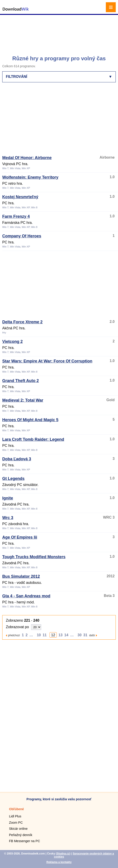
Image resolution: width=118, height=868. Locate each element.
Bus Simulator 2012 (21, 576)
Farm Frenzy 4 (16, 216)
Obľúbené (16, 809)
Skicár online (18, 829)
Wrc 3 (8, 518)
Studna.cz (63, 854)
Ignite (8, 498)
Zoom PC (16, 823)
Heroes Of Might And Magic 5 (30, 420)
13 (61, 635)
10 (39, 635)
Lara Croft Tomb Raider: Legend (33, 439)
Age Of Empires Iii (20, 537)
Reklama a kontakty (59, 862)
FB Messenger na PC (25, 841)
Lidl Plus (15, 816)
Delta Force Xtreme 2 (22, 322)
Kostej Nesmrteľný (20, 197)
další (92, 635)
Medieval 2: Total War (23, 400)
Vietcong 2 (12, 342)
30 (79, 635)
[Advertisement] (60, 33)
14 (66, 635)
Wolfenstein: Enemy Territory (30, 177)
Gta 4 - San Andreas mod (26, 596)
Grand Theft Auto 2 (20, 381)
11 (45, 635)
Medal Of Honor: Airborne (27, 158)
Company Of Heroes (22, 236)
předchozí (14, 635)
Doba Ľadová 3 (17, 459)
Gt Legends (13, 479)
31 (85, 635)
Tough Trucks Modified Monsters (34, 557)
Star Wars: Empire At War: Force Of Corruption (47, 361)
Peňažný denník (21, 835)
